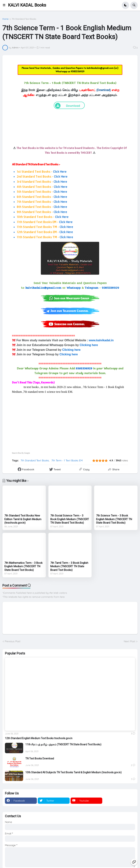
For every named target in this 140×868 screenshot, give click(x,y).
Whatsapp (74, 288)
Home (5, 19)
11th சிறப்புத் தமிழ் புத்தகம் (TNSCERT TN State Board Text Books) (63, 744)
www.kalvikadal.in (102, 340)
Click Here (60, 172)
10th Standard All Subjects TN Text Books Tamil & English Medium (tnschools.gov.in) (73, 772)
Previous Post (13, 641)
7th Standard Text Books (24, 19)
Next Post (130, 641)
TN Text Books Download (40, 758)
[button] (5, 5)
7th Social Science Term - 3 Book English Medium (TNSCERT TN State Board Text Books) (70, 519)
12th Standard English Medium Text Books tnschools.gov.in (39, 738)
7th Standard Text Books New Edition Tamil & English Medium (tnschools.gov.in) (23, 519)
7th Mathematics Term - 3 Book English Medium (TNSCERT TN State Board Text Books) (23, 566)
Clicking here (89, 345)
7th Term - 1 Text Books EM (67, 460)
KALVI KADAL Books (27, 5)
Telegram (92, 288)
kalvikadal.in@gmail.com (100, 68)
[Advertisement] (70, 420)
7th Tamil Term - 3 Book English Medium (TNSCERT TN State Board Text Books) (69, 566)
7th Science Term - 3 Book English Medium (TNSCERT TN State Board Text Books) (114, 519)
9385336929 (78, 71)
